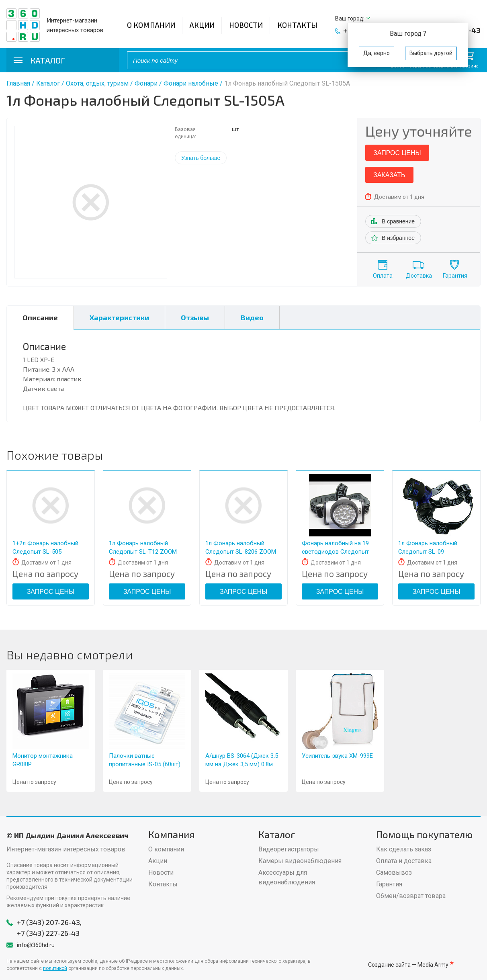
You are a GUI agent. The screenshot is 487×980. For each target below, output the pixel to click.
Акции (202, 25)
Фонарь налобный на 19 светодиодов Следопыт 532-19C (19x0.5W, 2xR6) (335, 552)
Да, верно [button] (377, 53)
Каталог (48, 83)
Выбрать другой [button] (431, 53)
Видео (252, 317)
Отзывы (195, 317)
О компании (151, 25)
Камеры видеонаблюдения (300, 861)
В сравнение (398, 221)
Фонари (146, 83)
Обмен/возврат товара (411, 896)
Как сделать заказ (404, 849)
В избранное (398, 238)
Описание (40, 317)
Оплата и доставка (404, 861)
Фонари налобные (191, 83)
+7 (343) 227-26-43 (48, 933)
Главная (18, 83)
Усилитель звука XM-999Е (337, 756)
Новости (246, 25)
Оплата (383, 276)
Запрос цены (397, 153)
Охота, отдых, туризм (97, 83)
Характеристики (119, 317)
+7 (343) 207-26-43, (49, 922)
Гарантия (455, 276)
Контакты (297, 25)
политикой (55, 968)
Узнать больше (201, 158)
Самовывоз (394, 873)
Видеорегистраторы (289, 849)
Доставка (419, 276)
